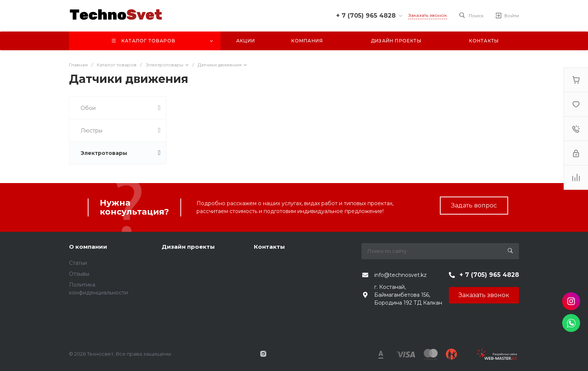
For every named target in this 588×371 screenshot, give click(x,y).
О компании (88, 247)
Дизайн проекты (188, 247)
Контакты (269, 247)
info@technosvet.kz (400, 275)
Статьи (78, 263)
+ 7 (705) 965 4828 (366, 16)
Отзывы (79, 274)
